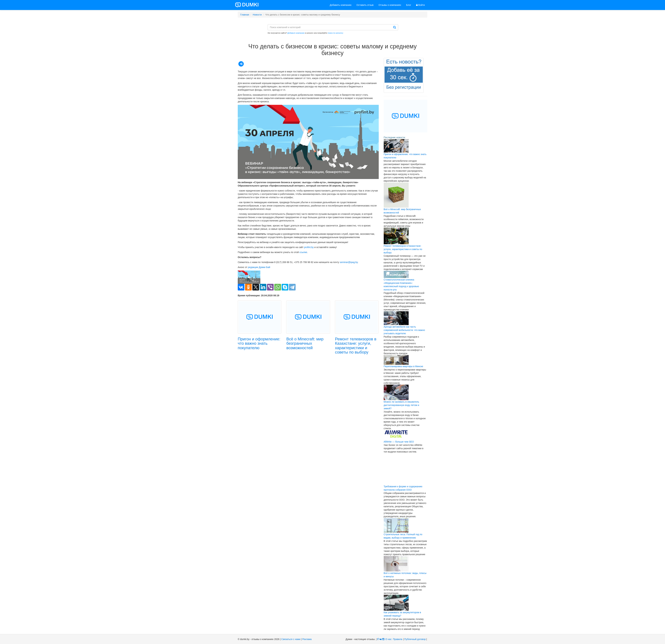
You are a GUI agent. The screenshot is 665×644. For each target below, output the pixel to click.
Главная (245, 15)
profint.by (309, 247)
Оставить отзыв (365, 5)
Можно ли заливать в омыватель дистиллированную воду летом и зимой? (401, 405)
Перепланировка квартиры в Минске (403, 366)
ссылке (303, 252)
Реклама (307, 639)
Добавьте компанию (296, 33)
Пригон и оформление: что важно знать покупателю (259, 343)
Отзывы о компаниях (390, 5)
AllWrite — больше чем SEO (399, 442)
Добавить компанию (341, 5)
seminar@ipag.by (349, 262)
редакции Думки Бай (259, 267)
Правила (398, 639)
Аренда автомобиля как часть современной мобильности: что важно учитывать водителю (404, 330)
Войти (420, 5)
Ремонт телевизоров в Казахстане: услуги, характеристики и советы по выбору (356, 346)
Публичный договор (415, 639)
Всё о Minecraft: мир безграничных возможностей (305, 343)
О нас (388, 639)
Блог (409, 5)
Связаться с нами (291, 639)
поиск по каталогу (335, 33)
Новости (257, 15)
